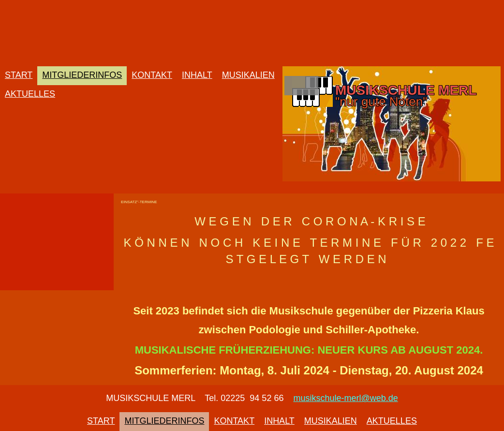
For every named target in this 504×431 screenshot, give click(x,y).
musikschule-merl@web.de (345, 398)
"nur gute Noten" (381, 102)
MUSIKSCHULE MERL (406, 90)
